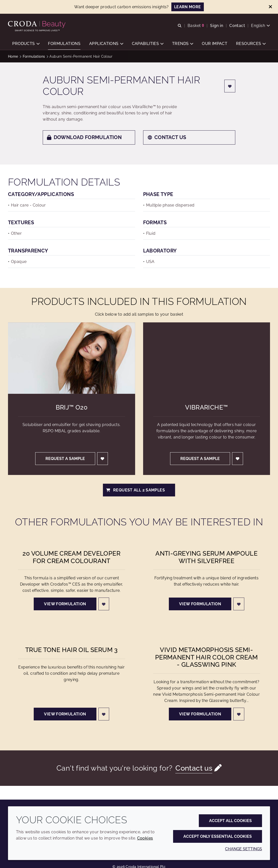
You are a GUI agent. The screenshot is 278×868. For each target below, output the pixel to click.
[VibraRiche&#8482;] (207, 358)
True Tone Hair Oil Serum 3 (72, 650)
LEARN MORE (188, 7)
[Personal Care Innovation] (37, 24)
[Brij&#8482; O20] (72, 358)
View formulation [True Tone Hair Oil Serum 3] (65, 714)
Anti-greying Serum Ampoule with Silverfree (206, 557)
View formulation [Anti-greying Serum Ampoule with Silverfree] (200, 604)
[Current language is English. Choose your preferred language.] (261, 26)
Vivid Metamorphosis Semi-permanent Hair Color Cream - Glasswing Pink (207, 657)
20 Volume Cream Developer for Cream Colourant (71, 557)
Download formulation (84, 137)
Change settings (244, 849)
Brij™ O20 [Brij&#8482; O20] (72, 407)
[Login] (230, 86)
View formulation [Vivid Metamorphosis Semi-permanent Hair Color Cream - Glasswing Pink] (200, 714)
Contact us (167, 137)
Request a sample (65, 459)
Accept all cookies (230, 821)
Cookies (145, 838)
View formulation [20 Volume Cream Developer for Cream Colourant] (65, 604)
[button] (26, 44)
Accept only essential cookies (218, 836)
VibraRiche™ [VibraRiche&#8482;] (206, 407)
